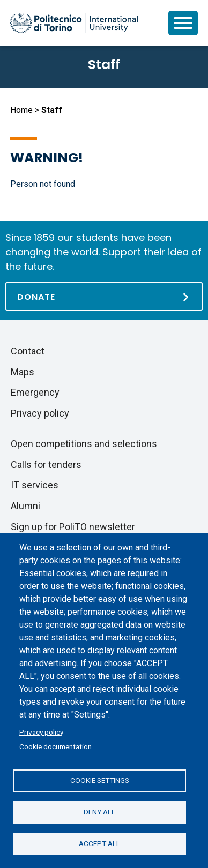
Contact (28, 351)
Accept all (99, 843)
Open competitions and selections (84, 444)
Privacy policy (41, 732)
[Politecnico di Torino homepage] (74, 23)
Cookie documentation (55, 746)
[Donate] (104, 296)
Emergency (35, 392)
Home (21, 110)
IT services (35, 485)
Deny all (99, 812)
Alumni (25, 506)
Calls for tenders (46, 465)
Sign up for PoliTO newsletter (73, 527)
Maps (23, 372)
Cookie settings (100, 780)
